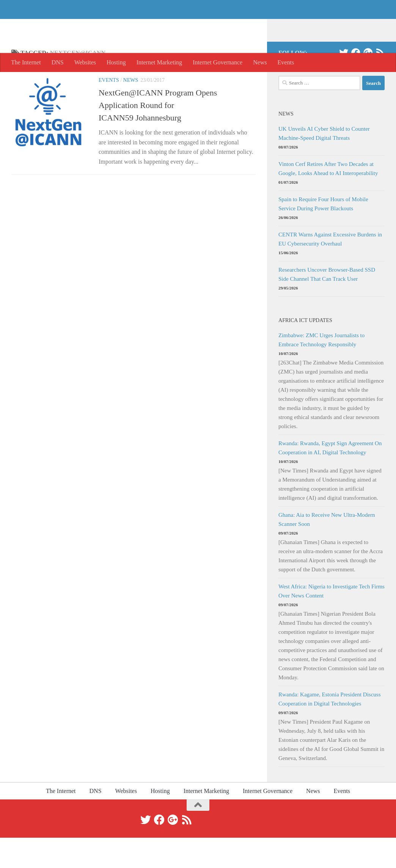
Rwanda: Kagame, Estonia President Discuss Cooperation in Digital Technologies (330, 729)
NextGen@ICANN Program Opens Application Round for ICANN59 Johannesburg (158, 135)
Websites (85, 62)
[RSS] (380, 83)
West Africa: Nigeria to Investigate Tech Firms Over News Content (332, 621)
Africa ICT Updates (305, 350)
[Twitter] (344, 83)
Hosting (116, 62)
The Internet (53, 26)
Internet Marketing (159, 62)
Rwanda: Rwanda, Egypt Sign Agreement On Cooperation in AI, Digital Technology (330, 478)
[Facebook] (356, 83)
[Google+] (368, 83)
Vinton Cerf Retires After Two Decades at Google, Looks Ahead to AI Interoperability (328, 199)
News (260, 62)
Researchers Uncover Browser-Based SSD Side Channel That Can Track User (327, 305)
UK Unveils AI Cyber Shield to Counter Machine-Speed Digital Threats (324, 164)
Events (286, 62)
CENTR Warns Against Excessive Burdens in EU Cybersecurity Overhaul (330, 269)
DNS (58, 62)
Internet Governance (218, 62)
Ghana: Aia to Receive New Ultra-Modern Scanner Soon (327, 550)
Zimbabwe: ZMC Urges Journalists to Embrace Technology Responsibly (321, 370)
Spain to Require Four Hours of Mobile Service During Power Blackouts (323, 234)
